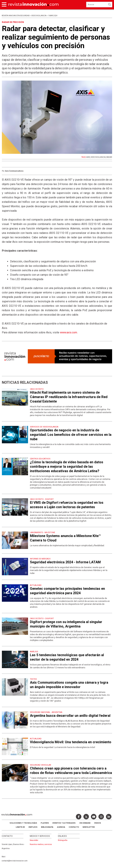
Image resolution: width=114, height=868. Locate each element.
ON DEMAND (85, 823)
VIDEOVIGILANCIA (98, 157)
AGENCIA (61, 827)
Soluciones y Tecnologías (23, 823)
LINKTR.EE (20, 827)
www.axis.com (69, 332)
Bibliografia (63, 840)
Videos (98, 823)
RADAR (109, 157)
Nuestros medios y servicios (41, 844)
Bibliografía (47, 827)
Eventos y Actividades (64, 823)
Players (45, 823)
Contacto (74, 827)
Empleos (33, 827)
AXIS (88, 157)
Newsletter (89, 827)
